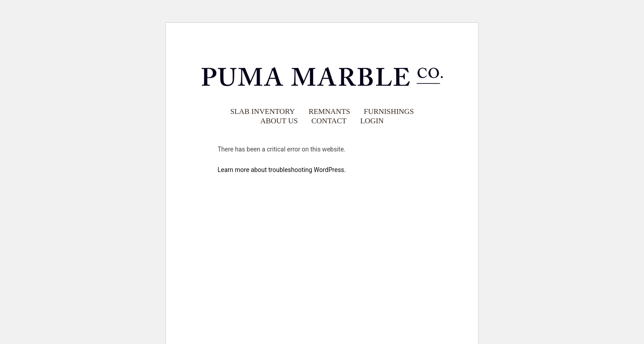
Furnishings (389, 111)
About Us (279, 120)
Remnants (329, 111)
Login (372, 120)
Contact (329, 120)
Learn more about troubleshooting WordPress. (282, 170)
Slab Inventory (263, 111)
